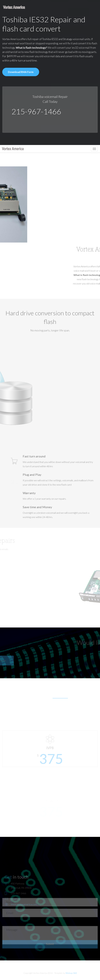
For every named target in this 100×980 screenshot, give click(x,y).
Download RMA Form (21, 72)
